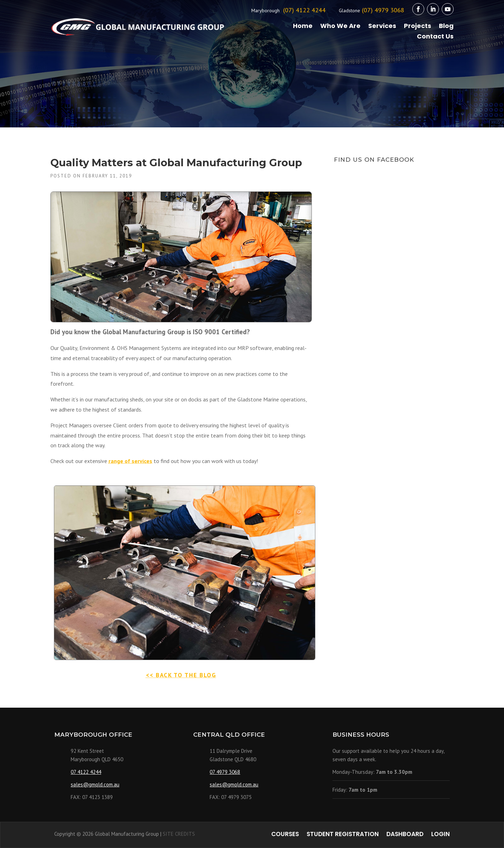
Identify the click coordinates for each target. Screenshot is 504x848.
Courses (285, 835)
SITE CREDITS (179, 834)
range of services (130, 461)
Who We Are (340, 27)
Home (303, 27)
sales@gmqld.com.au (95, 784)
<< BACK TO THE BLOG (181, 675)
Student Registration (343, 835)
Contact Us (435, 37)
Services (382, 27)
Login (440, 835)
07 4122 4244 (86, 772)
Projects (418, 27)
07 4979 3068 (225, 772)
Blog (446, 27)
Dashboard (405, 835)
